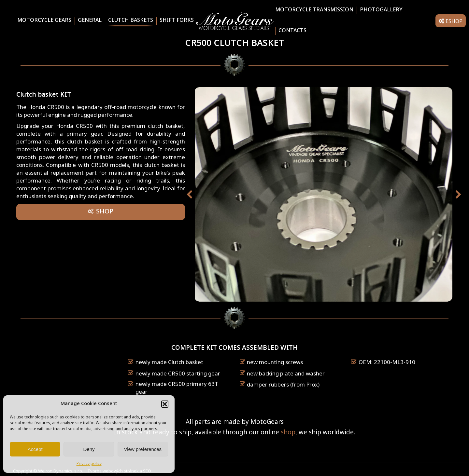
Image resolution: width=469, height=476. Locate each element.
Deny (89, 449)
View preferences (143, 449)
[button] (165, 404)
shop (288, 433)
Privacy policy (89, 464)
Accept (35, 449)
